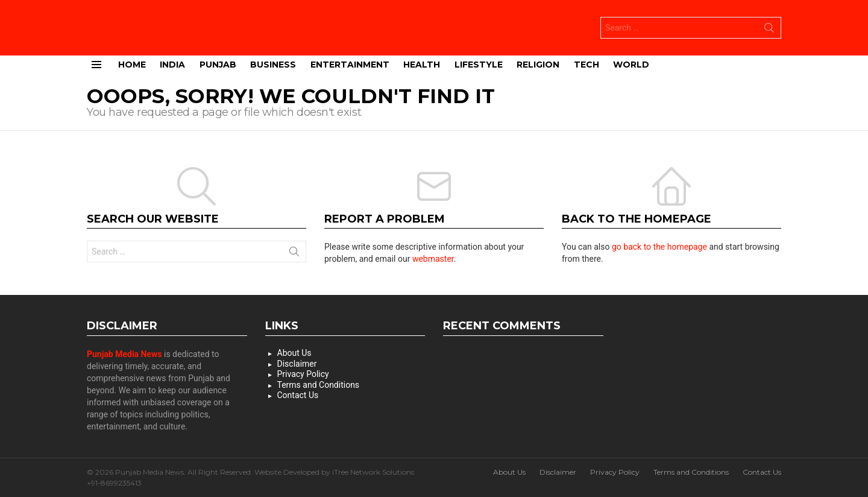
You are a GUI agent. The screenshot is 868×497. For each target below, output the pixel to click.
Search (769, 30)
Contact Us (298, 394)
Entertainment (350, 63)
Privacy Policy (303, 373)
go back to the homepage (659, 246)
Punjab (218, 63)
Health (422, 63)
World (631, 63)
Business (273, 63)
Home (132, 63)
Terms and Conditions (319, 384)
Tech (587, 63)
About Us (294, 352)
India (172, 63)
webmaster (433, 258)
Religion (538, 63)
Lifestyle (479, 63)
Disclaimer (297, 363)
